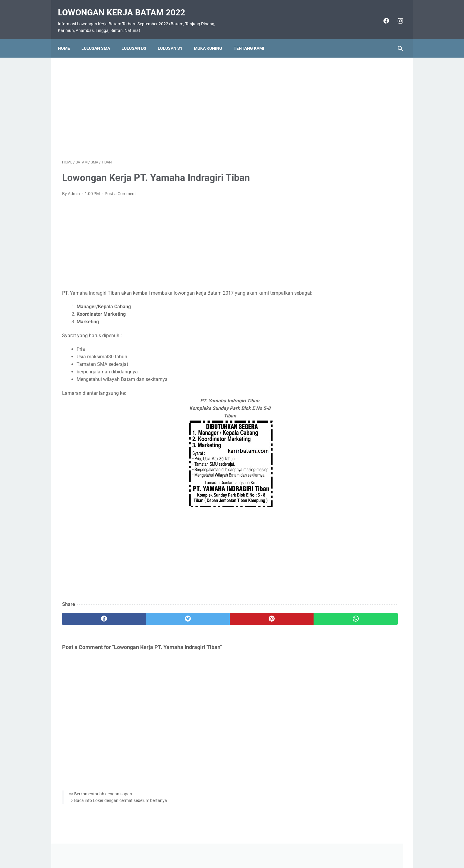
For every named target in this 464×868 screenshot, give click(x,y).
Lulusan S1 (174, 38)
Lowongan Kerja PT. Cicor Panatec (354, 269)
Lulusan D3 (138, 38)
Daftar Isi (256, 846)
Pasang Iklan (229, 846)
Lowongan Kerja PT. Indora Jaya (352, 219)
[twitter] (148, 621)
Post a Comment (120, 188)
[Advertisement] (176, 101)
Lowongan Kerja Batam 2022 (126, 6)
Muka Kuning (212, 38)
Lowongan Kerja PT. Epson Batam (353, 255)
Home (68, 38)
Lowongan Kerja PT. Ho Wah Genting (356, 305)
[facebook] (382, 14)
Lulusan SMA (100, 38)
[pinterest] (205, 621)
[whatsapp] (262, 621)
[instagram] (396, 14)
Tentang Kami (253, 38)
